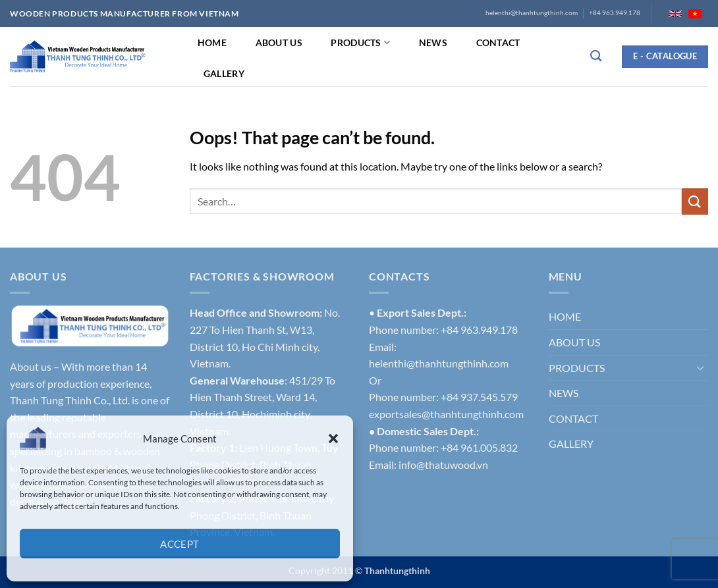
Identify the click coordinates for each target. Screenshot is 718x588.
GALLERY (224, 73)
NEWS (433, 42)
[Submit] (695, 201)
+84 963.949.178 (615, 13)
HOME (212, 42)
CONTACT (498, 42)
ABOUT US (279, 42)
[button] (333, 439)
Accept (180, 544)
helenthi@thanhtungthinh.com (532, 13)
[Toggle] (700, 367)
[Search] (596, 56)
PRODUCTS (360, 42)
